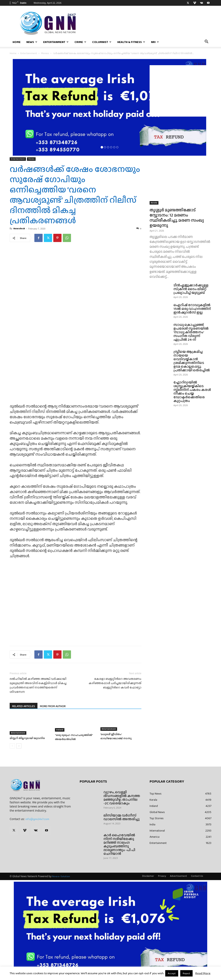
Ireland (60, 730)
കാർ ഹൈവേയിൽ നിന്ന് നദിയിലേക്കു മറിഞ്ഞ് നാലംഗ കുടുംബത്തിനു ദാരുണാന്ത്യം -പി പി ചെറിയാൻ (119, 844)
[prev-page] (12, 746)
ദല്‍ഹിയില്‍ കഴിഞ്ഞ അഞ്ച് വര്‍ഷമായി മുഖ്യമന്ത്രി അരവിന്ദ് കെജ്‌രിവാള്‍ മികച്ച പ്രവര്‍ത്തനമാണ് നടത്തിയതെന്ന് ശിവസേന (38, 685)
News (32, 42)
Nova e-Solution (61, 876)
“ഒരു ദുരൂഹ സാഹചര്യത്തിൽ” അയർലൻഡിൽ (74, 737)
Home (17, 42)
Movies (45, 53)
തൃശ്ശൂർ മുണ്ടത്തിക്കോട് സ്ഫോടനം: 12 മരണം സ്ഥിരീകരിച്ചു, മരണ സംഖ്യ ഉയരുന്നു (177, 218)
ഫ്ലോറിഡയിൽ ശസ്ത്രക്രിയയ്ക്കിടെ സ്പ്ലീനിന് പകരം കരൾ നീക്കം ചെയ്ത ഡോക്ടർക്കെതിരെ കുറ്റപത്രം (192, 392)
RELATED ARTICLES (24, 706)
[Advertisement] (180, 91)
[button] (206, 42)
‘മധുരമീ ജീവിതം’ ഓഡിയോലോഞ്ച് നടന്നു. (116, 736)
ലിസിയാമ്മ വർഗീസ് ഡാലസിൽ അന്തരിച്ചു (122, 817)
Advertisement (179, 876)
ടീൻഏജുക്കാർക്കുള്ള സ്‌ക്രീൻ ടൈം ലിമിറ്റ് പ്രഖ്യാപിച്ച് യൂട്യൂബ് (191, 289)
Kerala (154, 203)
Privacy (162, 876)
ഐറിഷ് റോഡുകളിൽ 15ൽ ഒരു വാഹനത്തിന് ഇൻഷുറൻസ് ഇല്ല (192, 309)
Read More (203, 973)
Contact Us (197, 876)
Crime (80, 42)
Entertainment (56, 42)
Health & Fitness (131, 42)
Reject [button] (186, 973)
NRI (155, 42)
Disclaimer (148, 876)
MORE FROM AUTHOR (53, 706)
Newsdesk (19, 228)
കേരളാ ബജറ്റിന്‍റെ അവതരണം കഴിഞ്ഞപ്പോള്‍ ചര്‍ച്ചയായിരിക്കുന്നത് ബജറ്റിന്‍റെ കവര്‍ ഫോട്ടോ (115, 683)
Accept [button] (172, 973)
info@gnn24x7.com (37, 819)
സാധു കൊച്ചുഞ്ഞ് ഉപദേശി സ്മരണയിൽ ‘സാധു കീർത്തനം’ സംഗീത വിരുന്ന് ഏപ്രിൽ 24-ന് (191, 332)
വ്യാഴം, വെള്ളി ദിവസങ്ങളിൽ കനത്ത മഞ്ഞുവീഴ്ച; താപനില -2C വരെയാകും (122, 798)
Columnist (102, 42)
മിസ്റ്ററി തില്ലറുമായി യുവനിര (27, 738)
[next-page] (19, 746)
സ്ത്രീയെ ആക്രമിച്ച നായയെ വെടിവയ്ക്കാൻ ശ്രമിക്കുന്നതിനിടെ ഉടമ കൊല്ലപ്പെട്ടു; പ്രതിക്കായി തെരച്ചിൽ (192, 361)
